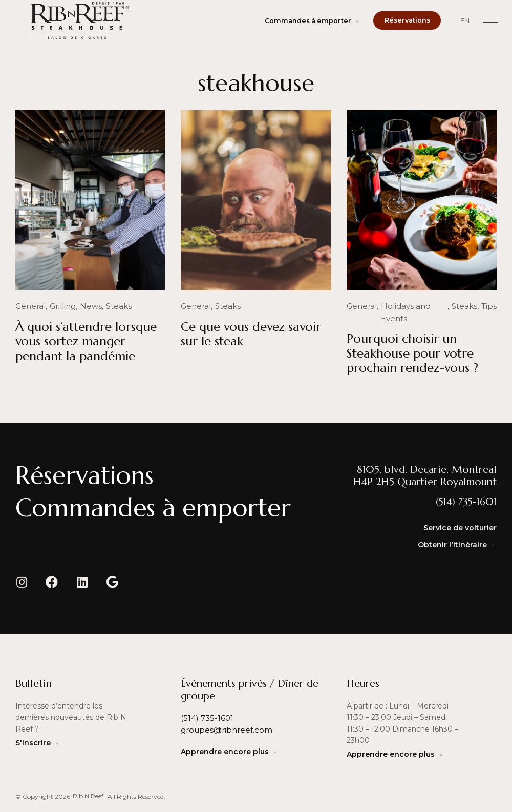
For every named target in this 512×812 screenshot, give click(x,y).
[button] (490, 21)
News (85, 306)
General (29, 306)
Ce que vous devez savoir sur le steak (251, 334)
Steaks (111, 306)
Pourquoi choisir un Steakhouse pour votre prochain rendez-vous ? (412, 341)
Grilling (59, 306)
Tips (490, 306)
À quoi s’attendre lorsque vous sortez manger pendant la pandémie (86, 341)
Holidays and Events (414, 306)
